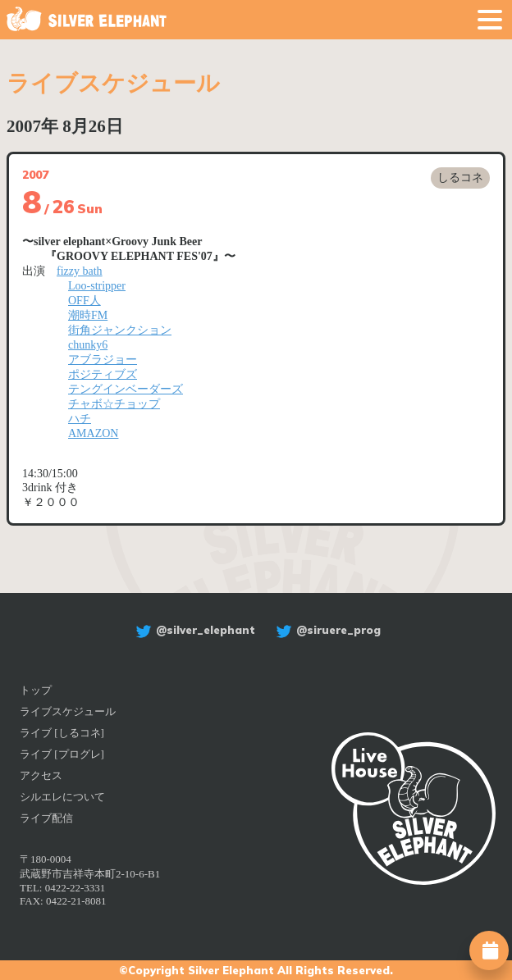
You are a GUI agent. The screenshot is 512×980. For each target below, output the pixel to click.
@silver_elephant (193, 630)
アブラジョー (103, 360)
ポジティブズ (103, 374)
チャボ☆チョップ (114, 404)
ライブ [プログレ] (62, 754)
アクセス (41, 775)
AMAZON (93, 433)
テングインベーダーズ (126, 389)
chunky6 (88, 345)
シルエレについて (62, 797)
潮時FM (88, 315)
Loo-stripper (97, 286)
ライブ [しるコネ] (62, 733)
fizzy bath (80, 271)
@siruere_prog (326, 630)
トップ (36, 690)
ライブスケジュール (68, 711)
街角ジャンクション (120, 330)
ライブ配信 (46, 818)
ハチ (80, 419)
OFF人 (85, 301)
